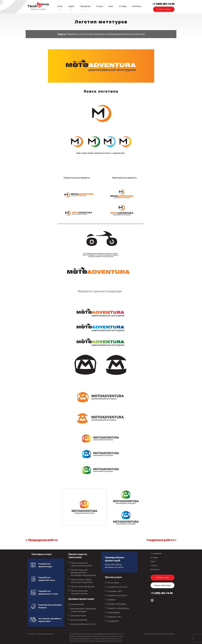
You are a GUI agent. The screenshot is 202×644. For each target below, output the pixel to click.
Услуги (71, 6)
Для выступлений (79, 620)
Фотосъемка (113, 583)
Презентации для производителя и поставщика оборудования (83, 572)
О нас (60, 6)
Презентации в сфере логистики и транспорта (82, 581)
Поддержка (113, 621)
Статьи (100, 6)
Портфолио (85, 6)
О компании (156, 553)
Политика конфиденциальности (41, 634)
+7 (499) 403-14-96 (162, 593)
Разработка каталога (117, 595)
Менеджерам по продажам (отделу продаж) (83, 610)
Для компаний (77, 604)
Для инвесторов (78, 615)
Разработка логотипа (117, 587)
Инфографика (114, 612)
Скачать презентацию (163, 585)
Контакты (137, 6)
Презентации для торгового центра (79, 592)
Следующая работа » (161, 540)
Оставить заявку (164, 9)
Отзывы (123, 6)
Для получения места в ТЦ (83, 624)
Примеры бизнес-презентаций (115, 559)
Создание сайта (115, 591)
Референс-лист (115, 617)
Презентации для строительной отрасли (81, 564)
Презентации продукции (83, 586)
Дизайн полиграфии (117, 604)
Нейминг (112, 600)
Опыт (111, 6)
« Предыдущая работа (42, 540)
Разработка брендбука (118, 608)
